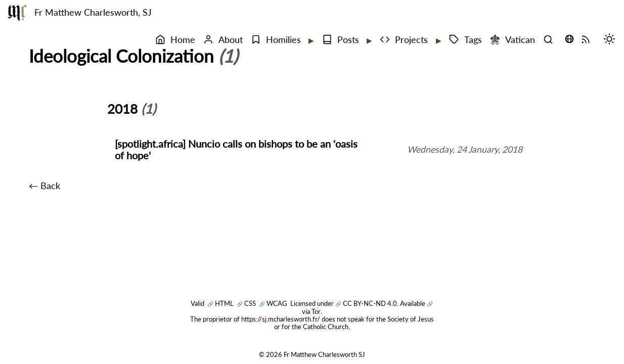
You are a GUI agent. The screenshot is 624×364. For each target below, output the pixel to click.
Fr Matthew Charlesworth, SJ (93, 12)
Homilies (276, 40)
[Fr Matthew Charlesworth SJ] (17, 13)
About (223, 40)
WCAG (273, 303)
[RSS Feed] (588, 40)
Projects (404, 40)
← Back (44, 186)
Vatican (512, 40)
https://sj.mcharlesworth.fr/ (281, 319)
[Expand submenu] (310, 40)
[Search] (551, 40)
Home (175, 40)
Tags (465, 40)
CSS (246, 303)
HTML (220, 303)
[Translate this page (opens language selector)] (569, 39)
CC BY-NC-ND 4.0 (366, 303)
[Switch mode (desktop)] (612, 40)
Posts (341, 40)
